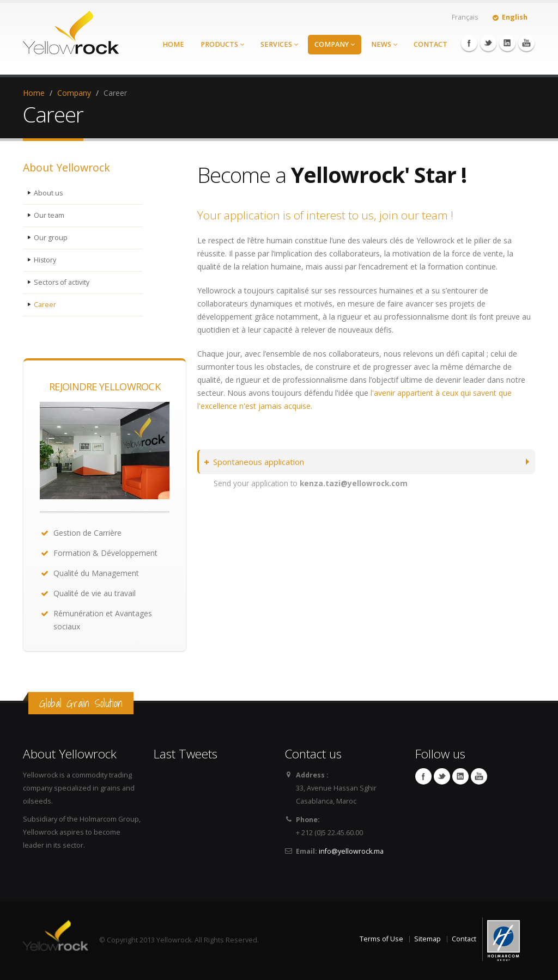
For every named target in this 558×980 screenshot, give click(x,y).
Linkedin (507, 43)
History (45, 260)
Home (173, 44)
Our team (49, 215)
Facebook (469, 43)
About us (48, 193)
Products (222, 44)
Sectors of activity (62, 282)
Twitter (488, 43)
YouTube (526, 43)
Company (335, 44)
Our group (51, 238)
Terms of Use (381, 939)
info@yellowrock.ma (351, 851)
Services (279, 44)
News (384, 44)
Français (465, 17)
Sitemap (427, 939)
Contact (430, 44)
